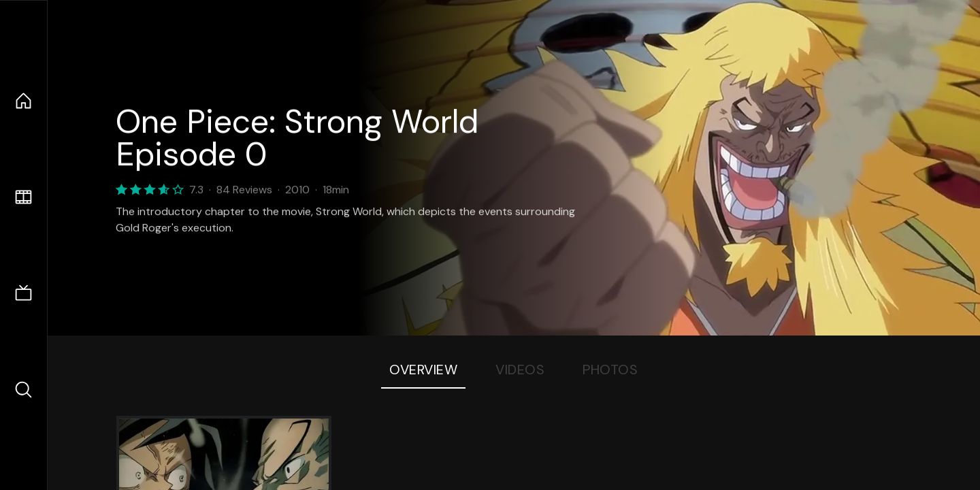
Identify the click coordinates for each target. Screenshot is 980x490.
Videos (520, 370)
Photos (610, 370)
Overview (423, 370)
